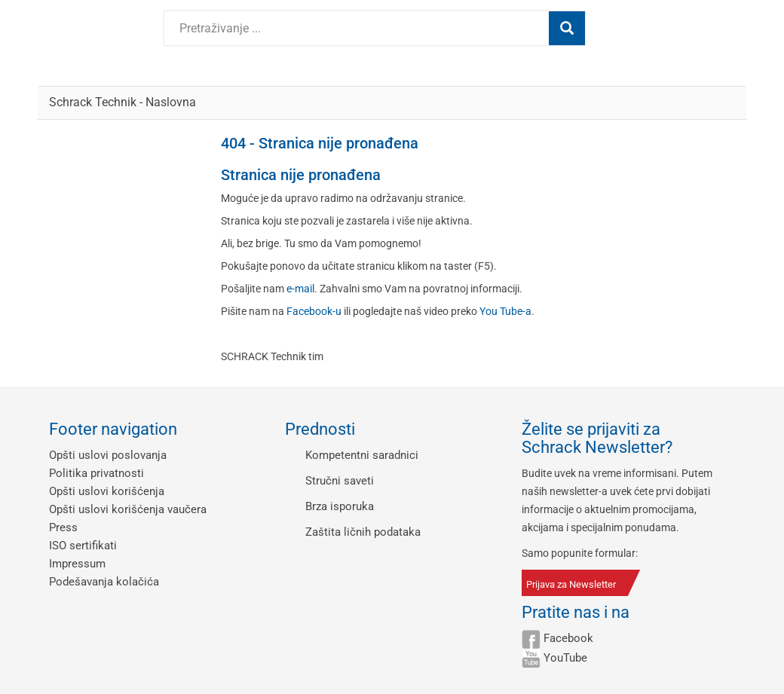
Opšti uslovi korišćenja (107, 491)
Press (63, 527)
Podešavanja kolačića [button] (104, 582)
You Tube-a (505, 311)
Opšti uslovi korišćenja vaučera (128, 509)
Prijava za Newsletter (571, 584)
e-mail (300, 289)
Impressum (77, 564)
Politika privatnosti (96, 473)
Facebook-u (314, 311)
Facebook (568, 638)
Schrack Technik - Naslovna (122, 102)
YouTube (565, 658)
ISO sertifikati (83, 546)
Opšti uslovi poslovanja (108, 455)
